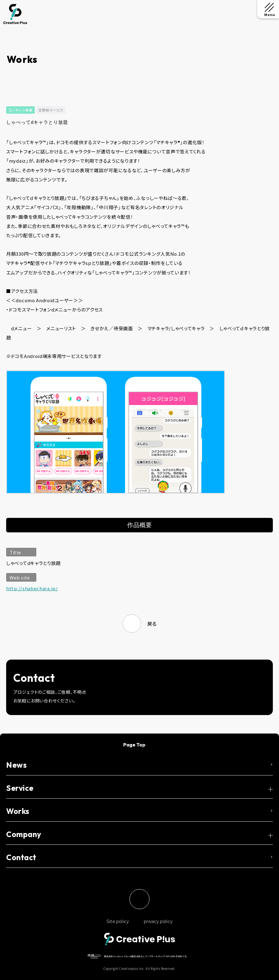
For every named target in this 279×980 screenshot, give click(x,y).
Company (24, 834)
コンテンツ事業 (20, 110)
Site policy (118, 921)
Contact (21, 857)
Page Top (134, 745)
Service (20, 788)
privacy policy (158, 921)
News (16, 765)
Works (18, 811)
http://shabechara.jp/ (32, 588)
